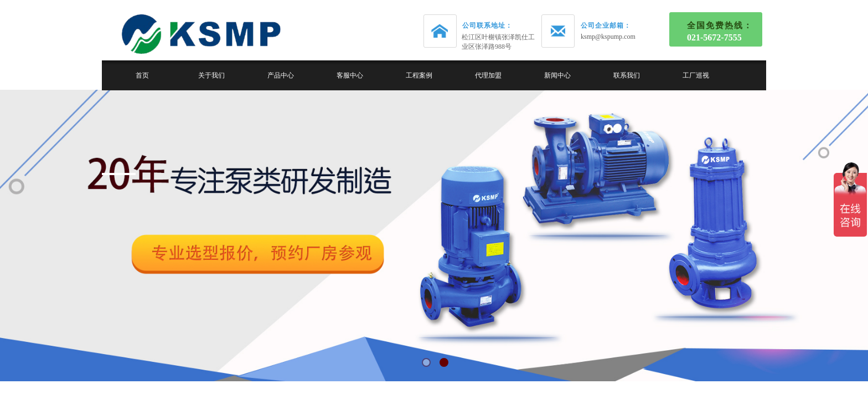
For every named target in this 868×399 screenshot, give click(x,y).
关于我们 (211, 75)
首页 (142, 75)
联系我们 (627, 75)
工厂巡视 (696, 75)
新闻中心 (557, 75)
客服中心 (350, 75)
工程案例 (419, 75)
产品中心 (281, 75)
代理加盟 (488, 75)
